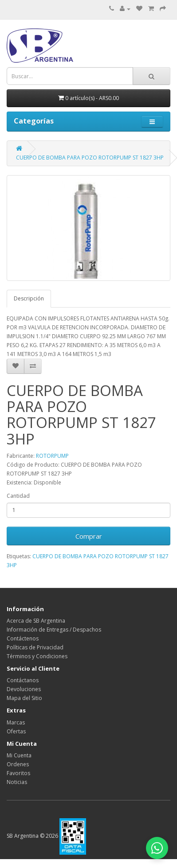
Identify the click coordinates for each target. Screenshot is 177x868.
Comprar (89, 536)
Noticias (17, 782)
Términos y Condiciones (37, 656)
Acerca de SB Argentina (36, 621)
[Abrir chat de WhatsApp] (157, 848)
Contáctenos (23, 638)
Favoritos (18, 773)
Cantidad (18, 496)
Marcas (16, 722)
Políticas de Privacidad (35, 647)
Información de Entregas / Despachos (54, 630)
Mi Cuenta (19, 755)
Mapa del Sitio (24, 698)
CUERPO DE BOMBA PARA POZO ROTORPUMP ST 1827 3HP (90, 158)
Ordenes (18, 764)
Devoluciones (24, 689)
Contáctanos (23, 680)
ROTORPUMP (52, 456)
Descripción (29, 298)
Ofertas (16, 731)
